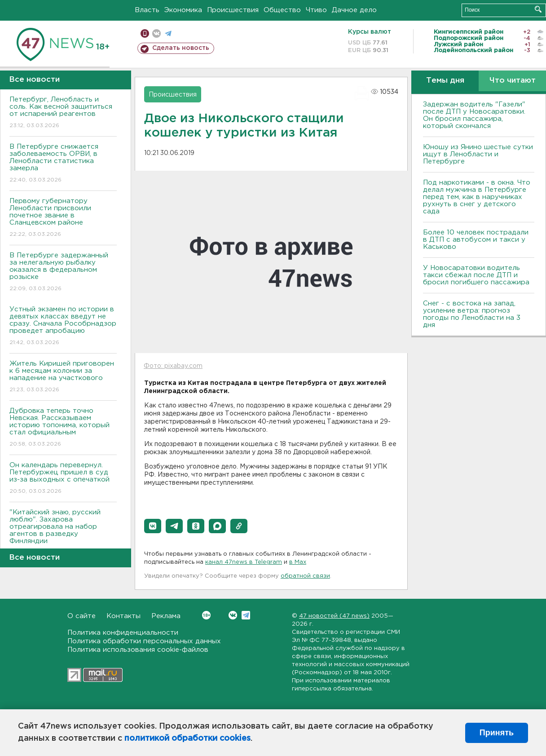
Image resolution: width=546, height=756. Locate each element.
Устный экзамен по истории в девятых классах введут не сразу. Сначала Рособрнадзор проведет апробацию (63, 326)
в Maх (298, 562)
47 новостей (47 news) (334, 616)
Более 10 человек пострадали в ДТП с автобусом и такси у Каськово (476, 240)
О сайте (81, 616)
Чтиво (316, 10)
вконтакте (156, 33)
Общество (282, 10)
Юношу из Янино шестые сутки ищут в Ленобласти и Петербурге (478, 154)
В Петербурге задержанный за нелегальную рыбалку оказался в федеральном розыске (63, 272)
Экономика (183, 10)
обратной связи (305, 576)
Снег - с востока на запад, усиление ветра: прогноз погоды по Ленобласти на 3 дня (472, 314)
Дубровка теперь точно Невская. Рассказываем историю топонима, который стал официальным (63, 428)
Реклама (166, 616)
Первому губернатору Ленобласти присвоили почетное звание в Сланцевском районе (63, 218)
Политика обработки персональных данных (144, 641)
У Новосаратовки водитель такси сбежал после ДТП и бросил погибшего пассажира (476, 275)
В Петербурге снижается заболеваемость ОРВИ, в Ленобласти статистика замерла (63, 164)
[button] (153, 526)
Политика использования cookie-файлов (138, 650)
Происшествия (233, 10)
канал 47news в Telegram (244, 562)
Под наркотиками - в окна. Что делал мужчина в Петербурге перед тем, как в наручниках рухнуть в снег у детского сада (477, 197)
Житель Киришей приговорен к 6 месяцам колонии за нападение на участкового (63, 377)
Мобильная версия (145, 33)
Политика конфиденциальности (123, 633)
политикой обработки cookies (187, 738)
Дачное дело (354, 10)
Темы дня (445, 81)
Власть (147, 10)
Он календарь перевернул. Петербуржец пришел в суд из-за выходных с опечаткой (63, 479)
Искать (538, 9)
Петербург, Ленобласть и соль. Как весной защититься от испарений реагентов (63, 113)
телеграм (168, 33)
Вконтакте (206, 615)
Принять (497, 733)
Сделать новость (181, 48)
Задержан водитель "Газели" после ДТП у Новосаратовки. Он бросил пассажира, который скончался (474, 115)
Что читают (513, 81)
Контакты (123, 616)
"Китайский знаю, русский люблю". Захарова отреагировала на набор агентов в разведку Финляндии (63, 533)
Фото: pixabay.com (173, 366)
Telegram (246, 615)
